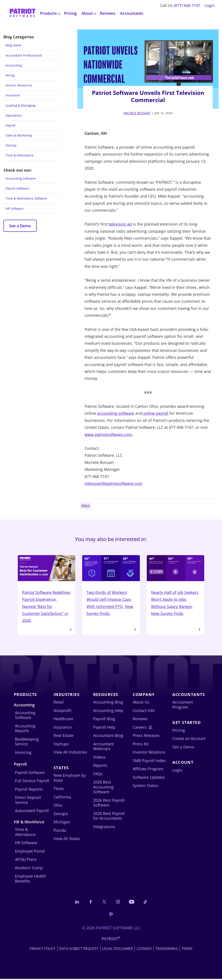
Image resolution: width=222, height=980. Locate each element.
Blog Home (13, 45)
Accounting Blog (108, 703)
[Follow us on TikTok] (145, 903)
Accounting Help (108, 712)
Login (210, 5)
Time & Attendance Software (26, 198)
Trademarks (167, 950)
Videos (99, 758)
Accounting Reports (25, 729)
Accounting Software (21, 178)
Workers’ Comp (29, 869)
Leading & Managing (21, 105)
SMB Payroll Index (149, 762)
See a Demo (20, 226)
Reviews (108, 13)
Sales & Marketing (19, 135)
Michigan (62, 823)
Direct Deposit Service (28, 801)
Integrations (104, 828)
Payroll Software (17, 188)
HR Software (15, 209)
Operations (14, 115)
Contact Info (144, 712)
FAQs (98, 775)
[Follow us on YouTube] (132, 903)
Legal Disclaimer (118, 950)
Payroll (11, 125)
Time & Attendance (20, 155)
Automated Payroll (32, 812)
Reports (100, 766)
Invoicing (23, 753)
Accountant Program (183, 706)
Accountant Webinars (104, 747)
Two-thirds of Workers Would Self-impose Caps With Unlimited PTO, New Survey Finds (111, 586)
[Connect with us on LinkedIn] (77, 903)
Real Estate (64, 736)
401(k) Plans (26, 860)
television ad (120, 224)
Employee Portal (30, 852)
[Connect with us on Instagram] (118, 903)
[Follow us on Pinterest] (111, 915)
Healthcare (63, 720)
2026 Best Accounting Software (103, 788)
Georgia (61, 814)
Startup (11, 145)
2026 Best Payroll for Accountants (109, 817)
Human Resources (19, 85)
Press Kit (141, 745)
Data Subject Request (79, 950)
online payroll (155, 413)
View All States (67, 840)
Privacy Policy (42, 950)
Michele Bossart (137, 113)
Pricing (70, 13)
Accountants (132, 13)
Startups (61, 745)
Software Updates (149, 778)
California (62, 798)
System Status (145, 787)
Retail (59, 703)
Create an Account (189, 739)
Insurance (13, 95)
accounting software (116, 413)
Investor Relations (149, 753)
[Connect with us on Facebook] (91, 903)
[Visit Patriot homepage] (23, 13)
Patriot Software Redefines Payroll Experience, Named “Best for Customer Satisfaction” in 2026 (47, 590)
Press (85, 506)
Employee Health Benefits (30, 880)
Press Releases (146, 736)
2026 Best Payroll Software (109, 804)
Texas (59, 790)
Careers (140, 728)
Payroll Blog (104, 720)
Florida (60, 831)
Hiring (10, 75)
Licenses (144, 950)
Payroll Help (104, 728)
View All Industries (70, 753)
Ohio (58, 806)
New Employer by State (70, 779)
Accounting (14, 65)
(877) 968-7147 (187, 5)
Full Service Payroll (32, 782)
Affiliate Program (148, 770)
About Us (141, 703)
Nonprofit (62, 712)
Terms (187, 950)
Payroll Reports (29, 790)
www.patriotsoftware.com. (109, 434)
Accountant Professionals (24, 55)
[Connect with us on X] (104, 903)
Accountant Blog (108, 736)
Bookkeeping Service (27, 742)
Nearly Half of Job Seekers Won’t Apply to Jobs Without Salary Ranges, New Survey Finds (175, 586)
